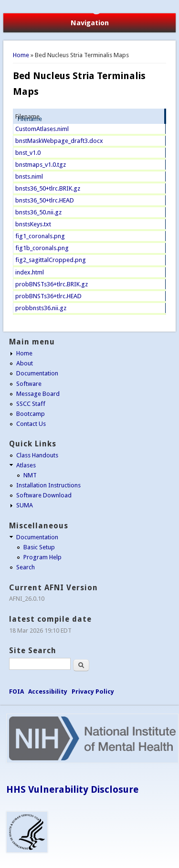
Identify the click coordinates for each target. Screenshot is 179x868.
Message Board (38, 394)
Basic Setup (39, 547)
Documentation (37, 373)
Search (26, 567)
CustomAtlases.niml (42, 129)
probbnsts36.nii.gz (41, 308)
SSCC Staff (31, 404)
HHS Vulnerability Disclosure (72, 789)
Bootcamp (31, 414)
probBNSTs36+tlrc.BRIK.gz (52, 284)
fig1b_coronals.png (42, 248)
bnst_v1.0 (28, 153)
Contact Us (31, 424)
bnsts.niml (29, 177)
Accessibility (48, 691)
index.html (30, 272)
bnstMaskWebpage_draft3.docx (59, 141)
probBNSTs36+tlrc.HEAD (48, 296)
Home (21, 55)
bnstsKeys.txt (33, 224)
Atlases (26, 465)
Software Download (44, 495)
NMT (30, 475)
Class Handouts (37, 455)
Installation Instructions (48, 485)
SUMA (25, 505)
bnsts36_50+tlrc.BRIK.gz (48, 188)
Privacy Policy (93, 691)
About (25, 363)
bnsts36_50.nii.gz (38, 212)
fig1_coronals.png (40, 236)
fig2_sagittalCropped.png (51, 260)
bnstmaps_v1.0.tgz (41, 165)
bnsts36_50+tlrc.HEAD (45, 200)
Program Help (42, 557)
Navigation (90, 23)
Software (29, 384)
